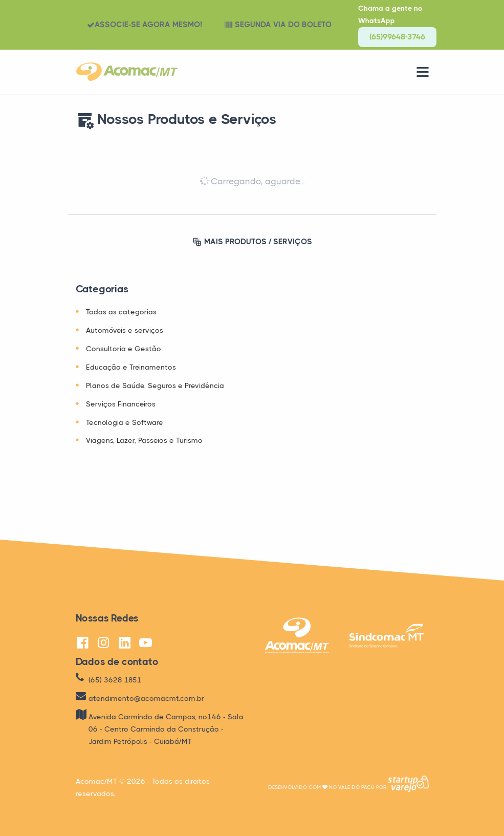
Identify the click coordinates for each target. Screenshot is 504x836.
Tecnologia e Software (125, 422)
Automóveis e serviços (125, 330)
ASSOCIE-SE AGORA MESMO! (145, 25)
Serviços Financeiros (121, 404)
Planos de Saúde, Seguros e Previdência (155, 385)
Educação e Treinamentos (131, 367)
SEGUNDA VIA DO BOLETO (278, 25)
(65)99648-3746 (397, 37)
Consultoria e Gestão (124, 349)
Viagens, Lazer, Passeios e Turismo (144, 440)
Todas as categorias (121, 312)
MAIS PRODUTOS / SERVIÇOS (252, 242)
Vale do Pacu (356, 787)
